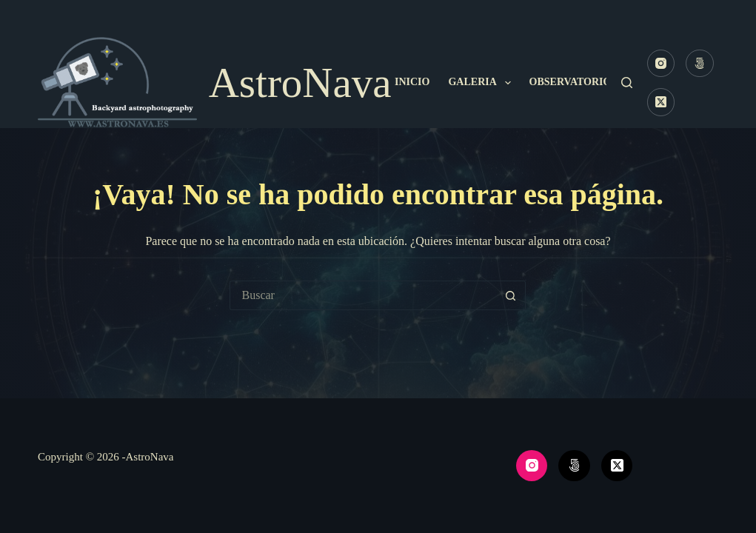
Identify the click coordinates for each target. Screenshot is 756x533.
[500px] (700, 64)
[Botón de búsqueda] (511, 295)
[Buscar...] (363, 295)
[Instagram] (661, 64)
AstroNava (300, 83)
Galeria (482, 83)
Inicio (412, 82)
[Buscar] (627, 83)
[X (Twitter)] (661, 102)
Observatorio (581, 83)
